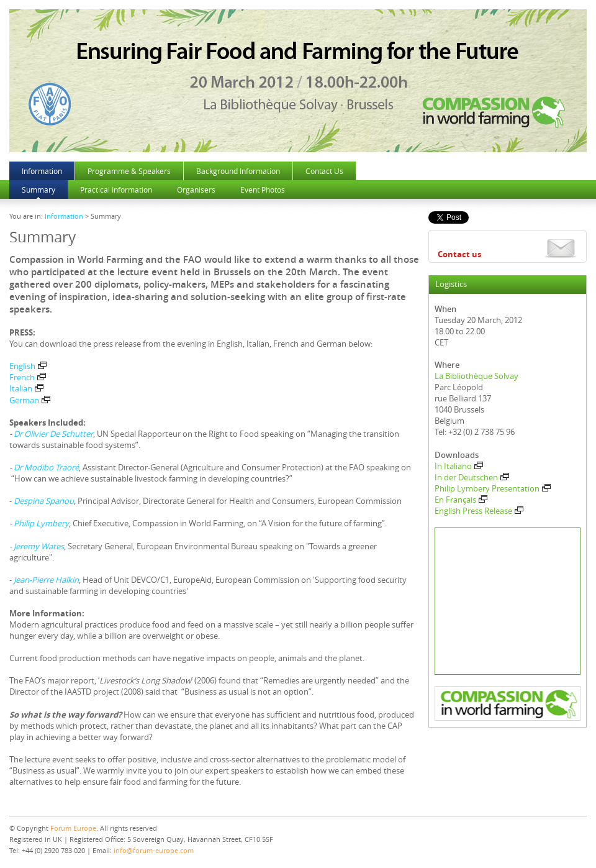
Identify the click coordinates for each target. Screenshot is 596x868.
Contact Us (324, 171)
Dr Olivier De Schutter (53, 434)
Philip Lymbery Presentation (493, 488)
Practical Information (116, 190)
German (30, 400)
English (28, 366)
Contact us (459, 254)
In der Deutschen (472, 477)
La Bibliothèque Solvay (476, 376)
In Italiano (459, 466)
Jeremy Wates (39, 546)
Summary (38, 190)
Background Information (238, 171)
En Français (461, 500)
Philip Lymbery (41, 523)
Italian (26, 388)
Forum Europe (73, 828)
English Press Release (479, 511)
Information (42, 171)
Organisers (196, 190)
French (28, 377)
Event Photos (263, 190)
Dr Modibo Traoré (46, 467)
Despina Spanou (44, 501)
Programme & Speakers (129, 171)
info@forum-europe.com (154, 850)
